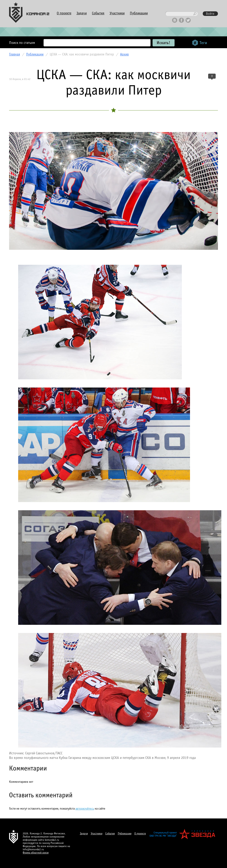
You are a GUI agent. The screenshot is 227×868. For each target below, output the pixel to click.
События (98, 13)
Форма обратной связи (36, 853)
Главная (15, 55)
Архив (124, 55)
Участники (117, 13)
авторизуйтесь (85, 809)
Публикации (139, 13)
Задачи (82, 13)
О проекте (64, 13)
